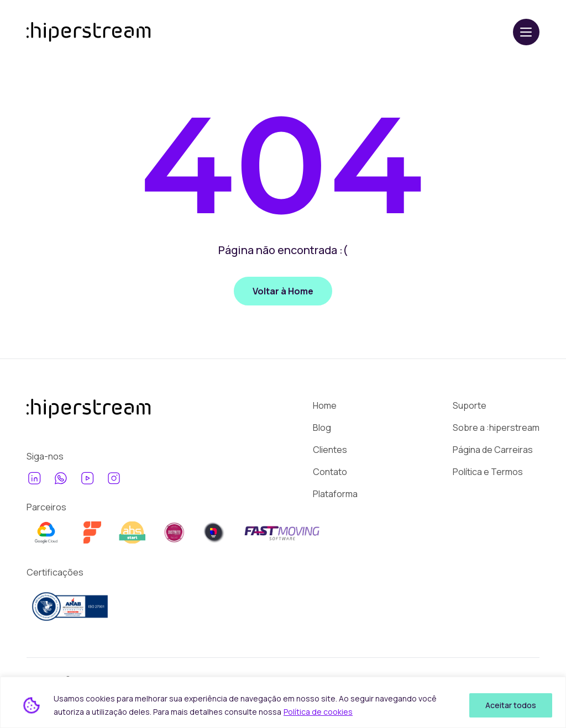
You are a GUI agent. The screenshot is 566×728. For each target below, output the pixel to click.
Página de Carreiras (493, 450)
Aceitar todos (511, 705)
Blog (322, 428)
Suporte (470, 405)
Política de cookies (318, 712)
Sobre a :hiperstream (496, 428)
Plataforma (335, 494)
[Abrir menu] (526, 32)
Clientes (330, 450)
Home (325, 405)
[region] (283, 702)
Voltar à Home (283, 291)
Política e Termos (488, 472)
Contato (330, 472)
